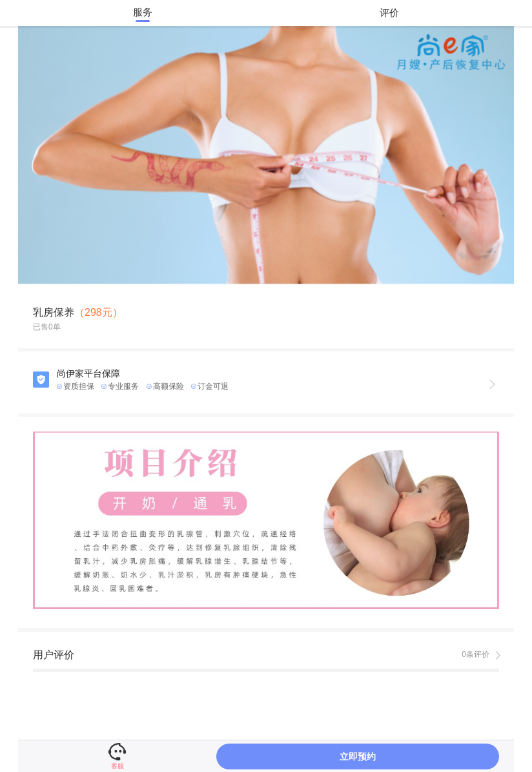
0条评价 (476, 654)
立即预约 (358, 756)
